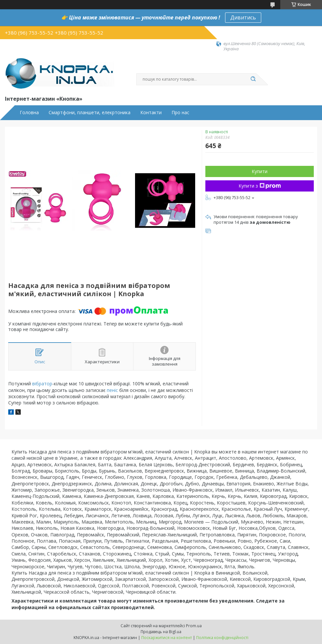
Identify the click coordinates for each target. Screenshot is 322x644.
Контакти (151, 113)
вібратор (42, 384)
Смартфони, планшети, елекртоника (90, 113)
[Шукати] (253, 79)
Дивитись (243, 17)
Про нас (180, 113)
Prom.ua (194, 626)
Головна (29, 113)
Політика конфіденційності (222, 638)
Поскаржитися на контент (167, 638)
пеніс (112, 390)
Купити (260, 171)
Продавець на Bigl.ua (161, 632)
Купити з (260, 186)
